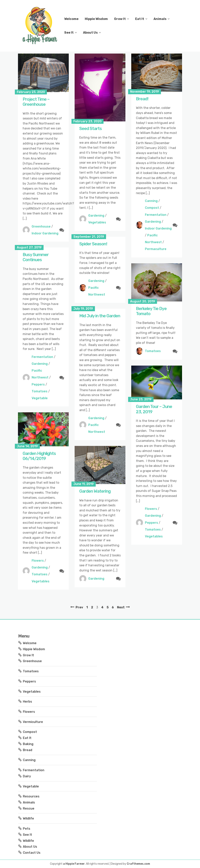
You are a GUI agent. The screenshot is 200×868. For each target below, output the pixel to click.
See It (69, 33)
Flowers (151, 509)
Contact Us (32, 853)
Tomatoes (40, 391)
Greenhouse (41, 226)
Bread (28, 750)
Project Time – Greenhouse (36, 102)
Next (121, 607)
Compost (152, 208)
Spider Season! (93, 244)
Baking (28, 744)
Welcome (71, 19)
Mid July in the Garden (100, 316)
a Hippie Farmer (74, 864)
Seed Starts (91, 129)
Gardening (96, 216)
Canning (151, 201)
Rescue (29, 808)
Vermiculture (33, 722)
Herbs (27, 702)
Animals (160, 19)
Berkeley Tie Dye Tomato (151, 311)
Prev (79, 607)
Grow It (120, 19)
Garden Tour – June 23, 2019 (154, 409)
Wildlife (28, 818)
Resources (31, 796)
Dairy (27, 776)
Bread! (142, 99)
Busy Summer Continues (36, 257)
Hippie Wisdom (96, 19)
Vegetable (40, 398)
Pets (27, 829)
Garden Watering (95, 491)
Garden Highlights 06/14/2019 (39, 456)
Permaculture (156, 249)
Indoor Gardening (45, 233)
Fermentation (156, 215)
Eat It (140, 19)
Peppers (38, 384)
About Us (90, 33)
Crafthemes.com (138, 864)
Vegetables (97, 222)
